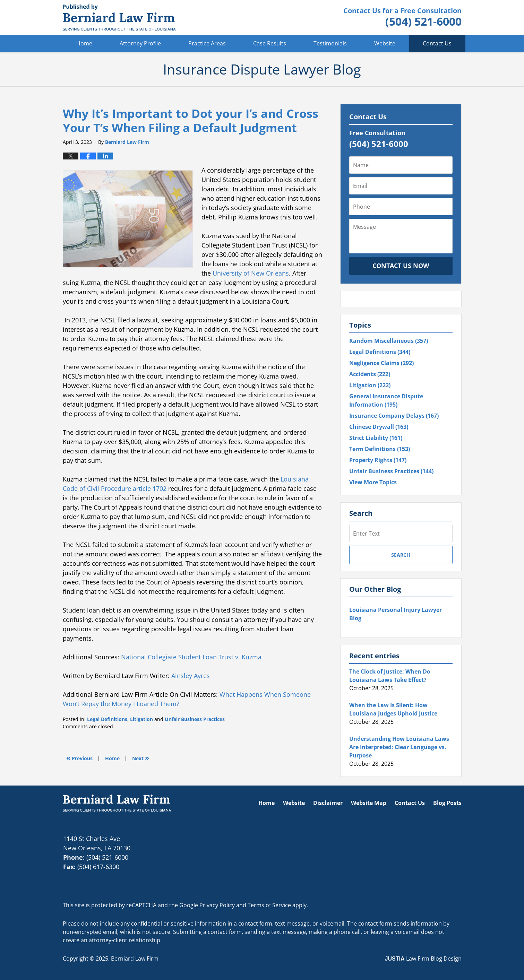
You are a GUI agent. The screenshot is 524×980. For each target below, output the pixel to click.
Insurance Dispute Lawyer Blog (119, 17)
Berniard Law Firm (135, 959)
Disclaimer (328, 803)
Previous (79, 758)
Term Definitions (380, 449)
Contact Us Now (401, 266)
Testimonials (330, 43)
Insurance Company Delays (394, 416)
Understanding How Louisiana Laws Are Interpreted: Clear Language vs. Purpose (399, 747)
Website (385, 43)
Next (141, 758)
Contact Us (437, 43)
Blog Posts (447, 803)
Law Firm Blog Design (423, 959)
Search (401, 555)
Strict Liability (376, 438)
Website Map (369, 803)
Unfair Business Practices (195, 719)
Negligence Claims (381, 363)
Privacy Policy (217, 905)
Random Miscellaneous (389, 341)
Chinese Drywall (379, 427)
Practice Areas (207, 43)
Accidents (370, 374)
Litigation (141, 719)
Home (84, 43)
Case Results (270, 43)
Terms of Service (269, 905)
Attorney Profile (140, 43)
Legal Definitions (107, 719)
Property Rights (378, 460)
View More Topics (373, 482)
